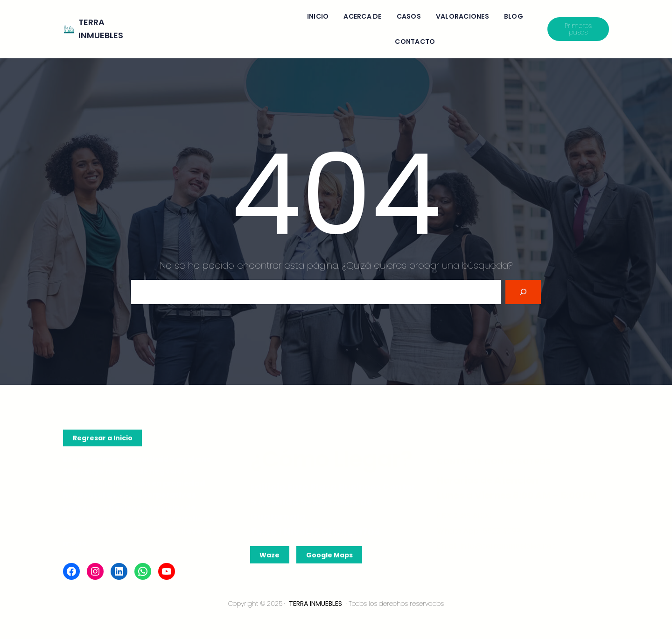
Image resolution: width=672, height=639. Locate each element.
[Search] (523, 292)
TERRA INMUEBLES (315, 604)
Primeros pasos (578, 29)
